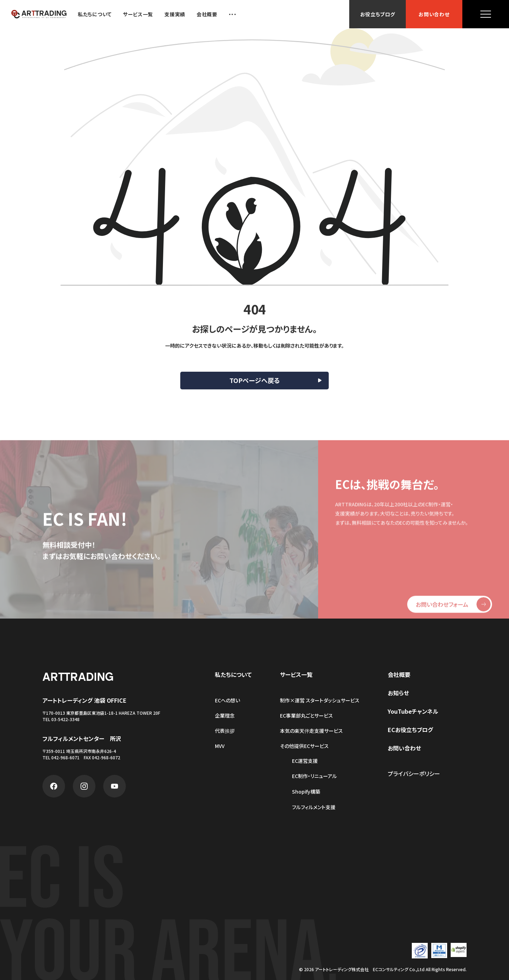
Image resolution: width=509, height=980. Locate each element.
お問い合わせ (434, 14)
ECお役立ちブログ (410, 730)
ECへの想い (227, 700)
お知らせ (398, 693)
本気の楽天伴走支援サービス (311, 731)
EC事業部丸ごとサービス (306, 715)
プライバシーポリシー (414, 773)
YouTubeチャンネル (413, 711)
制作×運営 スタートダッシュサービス (320, 700)
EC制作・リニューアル (314, 776)
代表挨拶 (225, 731)
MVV (220, 746)
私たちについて (95, 14)
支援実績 (175, 14)
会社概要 (207, 14)
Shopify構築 (306, 792)
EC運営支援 (305, 761)
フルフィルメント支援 (314, 807)
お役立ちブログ (378, 14)
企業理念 (225, 715)
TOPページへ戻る (255, 380)
